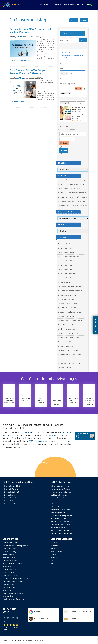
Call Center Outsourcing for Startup (73, 180)
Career (53, 561)
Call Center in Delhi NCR (69, 265)
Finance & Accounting (10, 561)
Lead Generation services (59, 495)
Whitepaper (64, 103)
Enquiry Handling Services (59, 528)
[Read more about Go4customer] (12, 5)
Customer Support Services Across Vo (73, 184)
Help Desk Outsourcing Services (61, 516)
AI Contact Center (8, 596)
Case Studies (72, 103)
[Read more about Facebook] (4, 618)
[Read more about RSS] (5, 622)
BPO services (24, 432)
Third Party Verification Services (71, 321)
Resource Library (56, 552)
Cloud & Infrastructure (10, 569)
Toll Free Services (8, 590)
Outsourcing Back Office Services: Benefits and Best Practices (32, 31)
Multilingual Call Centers (69, 350)
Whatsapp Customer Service (70, 363)
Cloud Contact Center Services (71, 355)
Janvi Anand (20, 37)
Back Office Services (9, 572)
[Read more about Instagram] (17, 618)
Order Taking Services (68, 308)
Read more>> (26, 60)
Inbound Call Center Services (71, 286)
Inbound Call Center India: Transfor (73, 201)
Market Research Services (69, 329)
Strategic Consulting (9, 552)
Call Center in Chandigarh (69, 261)
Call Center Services (67, 248)
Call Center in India (47, 5)
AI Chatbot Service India (69, 304)
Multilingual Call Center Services (61, 522)
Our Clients (54, 546)
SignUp (84, 20)
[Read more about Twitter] (8, 618)
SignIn (74, 20)
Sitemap (53, 564)
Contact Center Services (10, 543)
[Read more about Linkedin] (13, 618)
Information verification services (61, 533)
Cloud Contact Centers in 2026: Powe (73, 206)
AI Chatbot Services (9, 584)
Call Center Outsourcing (69, 244)
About (72, 5)
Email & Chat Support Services (71, 342)
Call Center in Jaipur (67, 269)
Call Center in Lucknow (10, 504)
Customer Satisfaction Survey (71, 333)
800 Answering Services (69, 346)
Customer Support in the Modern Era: (74, 197)
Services (66, 5)
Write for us (68, 33)
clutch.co (5, 630)
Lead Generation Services (69, 325)
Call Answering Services (69, 295)
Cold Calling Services (9, 587)
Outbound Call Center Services (71, 291)
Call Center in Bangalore (69, 278)
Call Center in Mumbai (68, 274)
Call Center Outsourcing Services (61, 486)
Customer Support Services (70, 338)
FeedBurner (73, 154)
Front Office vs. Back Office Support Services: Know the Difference (28, 72)
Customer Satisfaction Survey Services (15, 578)
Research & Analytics (10, 549)
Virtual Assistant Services (59, 501)
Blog (77, 5)
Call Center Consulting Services (61, 507)
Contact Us (54, 549)
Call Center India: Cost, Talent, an (72, 188)
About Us (54, 543)
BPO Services (65, 282)
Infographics (81, 103)
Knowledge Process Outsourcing (13, 599)
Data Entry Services (67, 316)
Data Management (9, 555)
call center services (63, 441)
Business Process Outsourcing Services (15, 546)
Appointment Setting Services (71, 312)
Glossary (53, 555)
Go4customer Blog (28, 20)
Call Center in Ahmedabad (70, 257)
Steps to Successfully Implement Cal (73, 193)
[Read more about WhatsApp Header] (91, 5)
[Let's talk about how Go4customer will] (78, 467)
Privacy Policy (55, 558)
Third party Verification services (61, 531)
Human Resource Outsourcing (12, 564)
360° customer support (39, 441)
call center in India (57, 435)
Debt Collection (66, 367)
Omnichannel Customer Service (72, 359)
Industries (59, 5)
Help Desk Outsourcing (69, 299)
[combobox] (64, 73)
